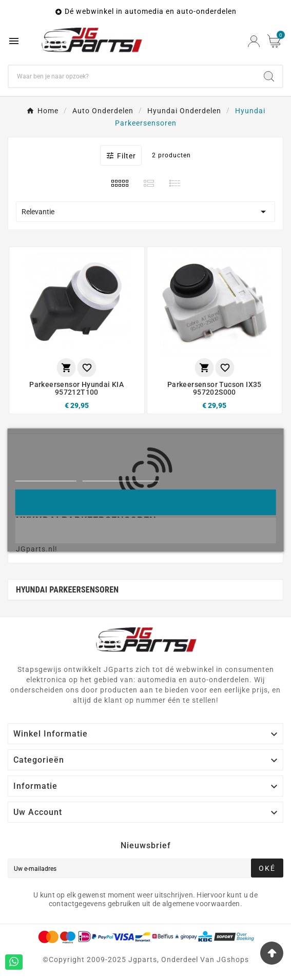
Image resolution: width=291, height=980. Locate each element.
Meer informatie (45, 476)
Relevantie (145, 212)
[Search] (269, 76)
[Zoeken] (132, 76)
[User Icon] (254, 41)
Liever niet (146, 530)
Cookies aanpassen (121, 476)
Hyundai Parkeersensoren (67, 590)
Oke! (145, 502)
